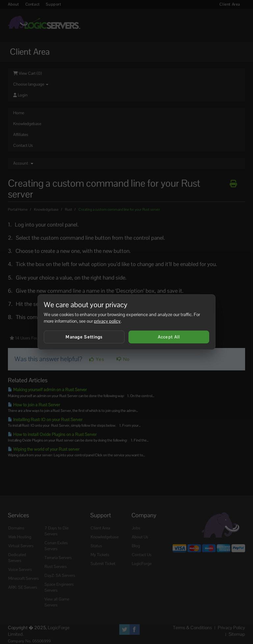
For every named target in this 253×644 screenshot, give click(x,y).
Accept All (169, 337)
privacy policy (107, 321)
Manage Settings (84, 337)
